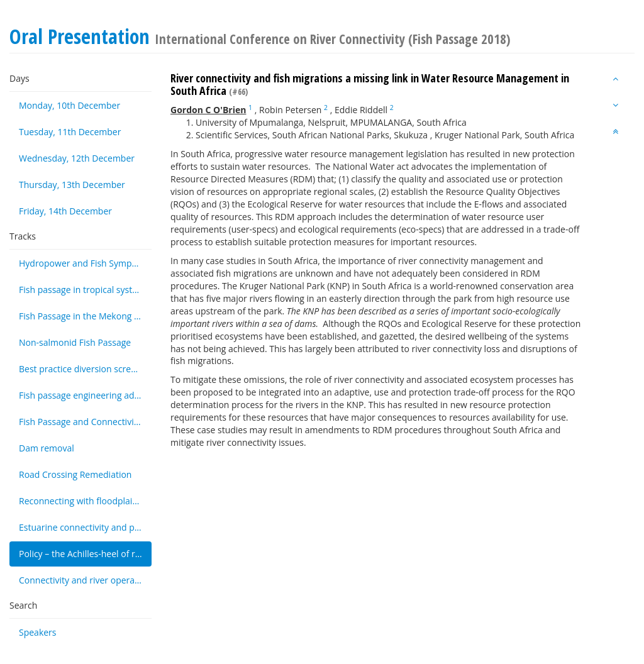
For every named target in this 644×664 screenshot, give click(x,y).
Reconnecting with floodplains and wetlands (85, 501)
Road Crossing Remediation (75, 474)
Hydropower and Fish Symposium (85, 263)
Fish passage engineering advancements (85, 395)
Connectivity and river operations (85, 580)
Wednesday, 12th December (77, 158)
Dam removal (47, 448)
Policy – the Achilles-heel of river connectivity (85, 554)
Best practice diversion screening (85, 369)
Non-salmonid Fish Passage (75, 342)
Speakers (38, 632)
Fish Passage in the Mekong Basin (85, 316)
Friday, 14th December (65, 211)
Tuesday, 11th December (70, 132)
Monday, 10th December (69, 105)
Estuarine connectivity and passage (85, 527)
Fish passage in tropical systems (84, 290)
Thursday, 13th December (72, 185)
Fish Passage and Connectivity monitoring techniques (85, 422)
